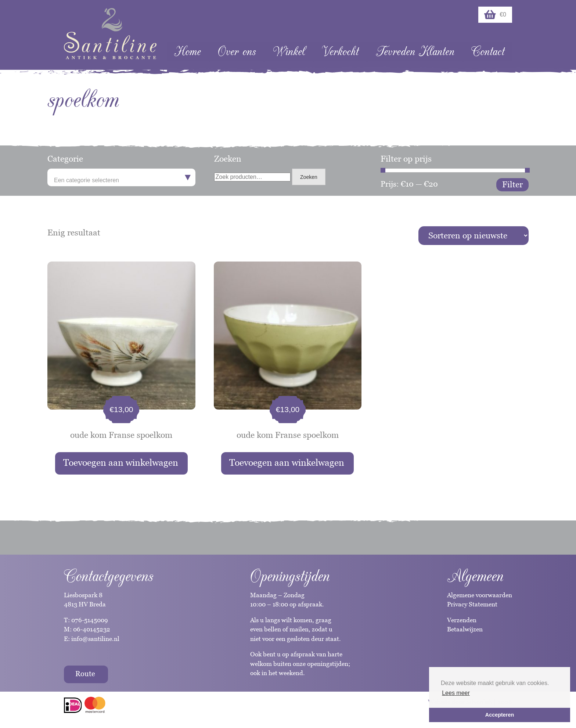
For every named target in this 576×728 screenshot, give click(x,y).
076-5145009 (89, 620)
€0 (495, 15)
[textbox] (121, 180)
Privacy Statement (472, 604)
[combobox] (121, 177)
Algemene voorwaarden (480, 595)
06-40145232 (92, 629)
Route (85, 674)
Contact (488, 52)
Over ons (237, 52)
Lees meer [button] (456, 693)
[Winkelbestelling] (474, 236)
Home (188, 52)
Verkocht (340, 52)
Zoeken (309, 177)
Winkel (289, 52)
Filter (512, 184)
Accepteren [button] (500, 715)
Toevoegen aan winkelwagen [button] (121, 462)
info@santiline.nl (95, 639)
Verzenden (462, 620)
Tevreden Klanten (415, 52)
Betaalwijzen (465, 629)
